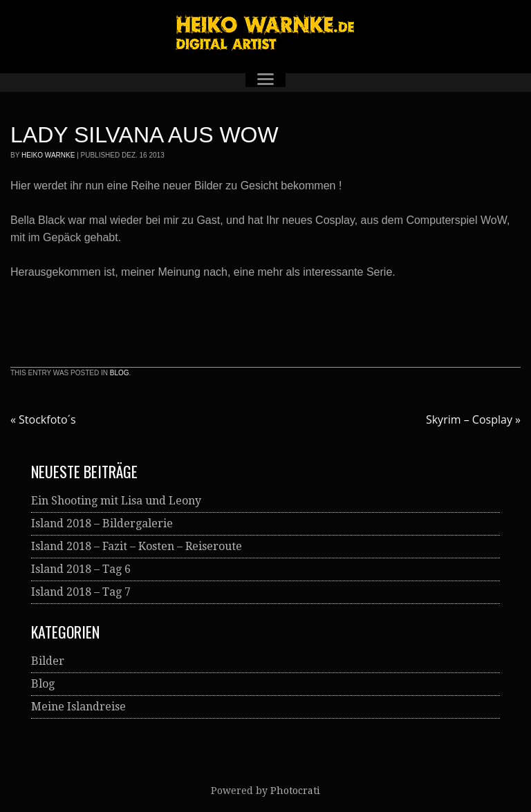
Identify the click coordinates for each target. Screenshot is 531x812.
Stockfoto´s (43, 419)
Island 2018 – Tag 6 (81, 569)
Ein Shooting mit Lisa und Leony (116, 501)
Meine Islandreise (78, 707)
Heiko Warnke (48, 155)
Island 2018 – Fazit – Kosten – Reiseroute (137, 546)
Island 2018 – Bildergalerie (102, 523)
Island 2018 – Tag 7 (81, 592)
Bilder (48, 661)
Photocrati (295, 791)
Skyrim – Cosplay (473, 419)
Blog (120, 373)
